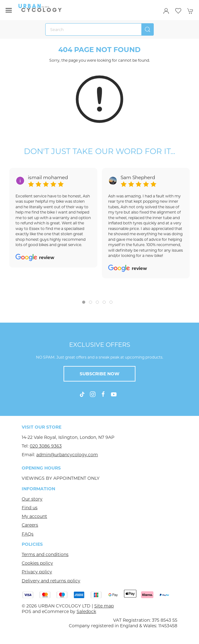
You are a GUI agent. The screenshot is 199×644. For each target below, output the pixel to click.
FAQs (28, 534)
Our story (32, 499)
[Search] (99, 29)
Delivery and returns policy (51, 581)
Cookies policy (37, 563)
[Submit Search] (148, 29)
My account (34, 516)
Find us (30, 508)
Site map (104, 606)
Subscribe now (99, 374)
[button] (9, 10)
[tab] (84, 302)
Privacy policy (37, 572)
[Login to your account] (166, 11)
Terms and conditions (45, 554)
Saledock (86, 611)
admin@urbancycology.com (67, 455)
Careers (30, 525)
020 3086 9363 (46, 446)
